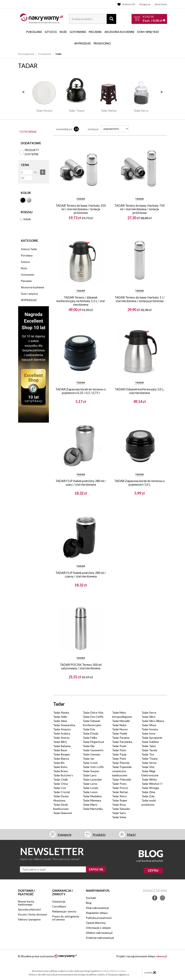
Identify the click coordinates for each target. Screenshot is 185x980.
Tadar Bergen (62, 754)
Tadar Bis (59, 763)
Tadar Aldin (60, 717)
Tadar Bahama (62, 746)
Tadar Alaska (61, 712)
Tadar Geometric (93, 750)
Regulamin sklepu (97, 913)
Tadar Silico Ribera (153, 721)
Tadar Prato (119, 784)
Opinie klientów (96, 923)
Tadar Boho (60, 767)
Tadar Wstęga (150, 788)
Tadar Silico (149, 717)
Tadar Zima (148, 792)
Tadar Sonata (150, 729)
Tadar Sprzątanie (152, 738)
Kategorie (30, 241)
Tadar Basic (60, 750)
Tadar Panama (121, 738)
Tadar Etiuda (91, 733)
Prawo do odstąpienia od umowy (65, 918)
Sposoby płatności (29, 909)
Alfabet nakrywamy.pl (99, 933)
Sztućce (51, 32)
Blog (89, 903)
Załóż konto (161, 4)
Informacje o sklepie (98, 928)
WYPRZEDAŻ (83, 43)
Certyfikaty (59, 906)
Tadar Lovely (91, 788)
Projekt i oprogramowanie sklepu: (142, 956)
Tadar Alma (60, 721)
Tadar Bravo (61, 771)
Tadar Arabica (62, 733)
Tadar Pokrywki (122, 779)
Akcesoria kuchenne (119, 32)
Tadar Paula (119, 754)
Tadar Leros (90, 784)
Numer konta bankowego (26, 903)
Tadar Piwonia (121, 763)
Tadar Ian (89, 759)
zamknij (150, 972)
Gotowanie (78, 32)
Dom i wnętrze (148, 32)
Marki (131, 834)
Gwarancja (59, 901)
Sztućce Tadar (29, 249)
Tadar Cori (60, 788)
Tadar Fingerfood (93, 742)
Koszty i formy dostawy (32, 914)
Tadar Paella (120, 733)
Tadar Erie (89, 729)
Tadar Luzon (90, 792)
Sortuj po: (93, 129)
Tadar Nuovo (120, 729)
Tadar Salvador (121, 809)
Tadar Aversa (61, 738)
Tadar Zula (148, 796)
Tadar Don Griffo (93, 717)
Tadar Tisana (150, 759)
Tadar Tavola (149, 750)
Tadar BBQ (60, 742)
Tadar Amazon (62, 729)
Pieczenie (95, 32)
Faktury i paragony (29, 919)
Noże (63, 32)
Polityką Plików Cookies (114, 971)
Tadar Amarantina (64, 725)
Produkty (99, 834)
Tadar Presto (120, 788)
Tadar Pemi (119, 759)
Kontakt (91, 898)
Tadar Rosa (119, 805)
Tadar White (149, 779)
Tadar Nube (119, 725)
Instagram (162, 898)
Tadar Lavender (92, 779)
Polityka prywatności (99, 918)
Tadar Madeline (92, 796)
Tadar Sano (119, 813)
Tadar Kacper (91, 771)
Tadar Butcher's (63, 775)
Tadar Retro (119, 796)
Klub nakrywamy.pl (97, 908)
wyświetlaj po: (64, 129)
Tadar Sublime (150, 742)
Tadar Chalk (61, 779)
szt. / (152, 19)
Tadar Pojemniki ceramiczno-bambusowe (122, 771)
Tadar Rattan (120, 792)
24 (76, 129)
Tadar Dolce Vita (93, 712)
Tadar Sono (149, 733)
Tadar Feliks (90, 738)
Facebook (155, 898)
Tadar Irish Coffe (93, 767)
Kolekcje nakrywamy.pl (100, 938)
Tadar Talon (149, 746)
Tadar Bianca (61, 759)
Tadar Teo (148, 754)
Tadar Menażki (121, 721)
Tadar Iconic (90, 763)
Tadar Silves (149, 725)
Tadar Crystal (62, 792)
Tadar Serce (149, 712)
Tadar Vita (148, 767)
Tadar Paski (119, 746)
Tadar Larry (90, 775)
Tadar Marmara (92, 800)
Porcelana (34, 32)
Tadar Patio (119, 750)
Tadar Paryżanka (122, 742)
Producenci (102, 43)
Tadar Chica (61, 784)
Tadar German (92, 754)
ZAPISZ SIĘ (96, 869)
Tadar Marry (90, 805)
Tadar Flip (89, 746)
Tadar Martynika (93, 809)
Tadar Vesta (149, 763)
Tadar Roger (120, 800)
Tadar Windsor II (152, 784)
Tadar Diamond (62, 813)
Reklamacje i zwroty (64, 911)
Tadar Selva (119, 817)
